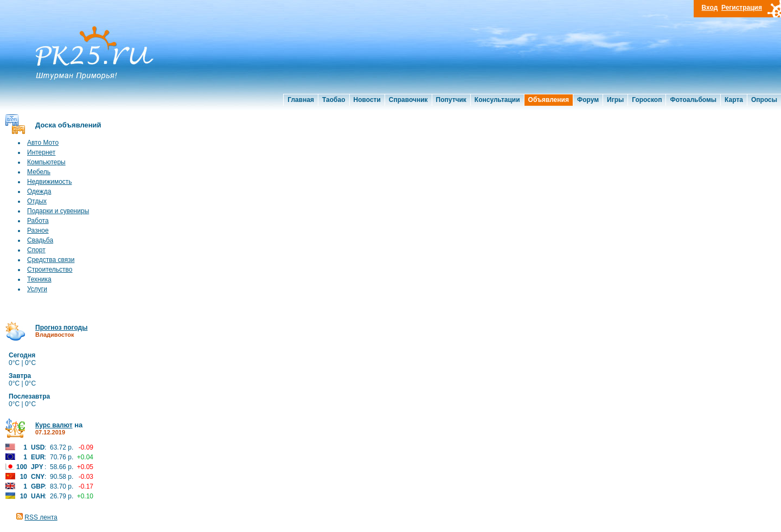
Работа (38, 221)
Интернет (41, 152)
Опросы (764, 100)
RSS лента (41, 517)
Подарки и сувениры (58, 211)
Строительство (50, 270)
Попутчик (451, 100)
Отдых (37, 201)
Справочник (408, 100)
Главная (301, 100)
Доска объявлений (68, 125)
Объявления (549, 100)
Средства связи (51, 260)
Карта (734, 100)
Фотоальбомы (693, 100)
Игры (615, 100)
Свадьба (40, 240)
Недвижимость (50, 182)
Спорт (36, 250)
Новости (367, 100)
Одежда (39, 191)
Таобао (334, 100)
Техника (39, 279)
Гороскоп (647, 100)
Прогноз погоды (61, 328)
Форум (588, 100)
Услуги (37, 289)
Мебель (39, 172)
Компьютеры (46, 162)
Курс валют (54, 425)
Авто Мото (43, 143)
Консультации (497, 100)
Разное (38, 230)
